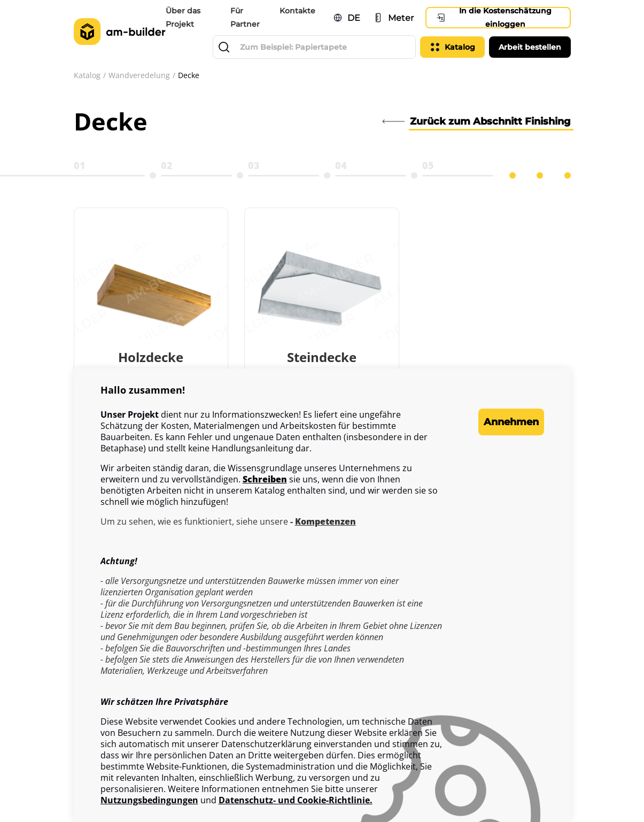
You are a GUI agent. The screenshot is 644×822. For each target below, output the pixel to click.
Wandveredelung (139, 75)
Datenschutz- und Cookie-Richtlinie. (296, 800)
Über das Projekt (186, 17)
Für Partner (247, 17)
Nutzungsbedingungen (149, 800)
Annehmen (501, 422)
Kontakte (298, 11)
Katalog (87, 75)
